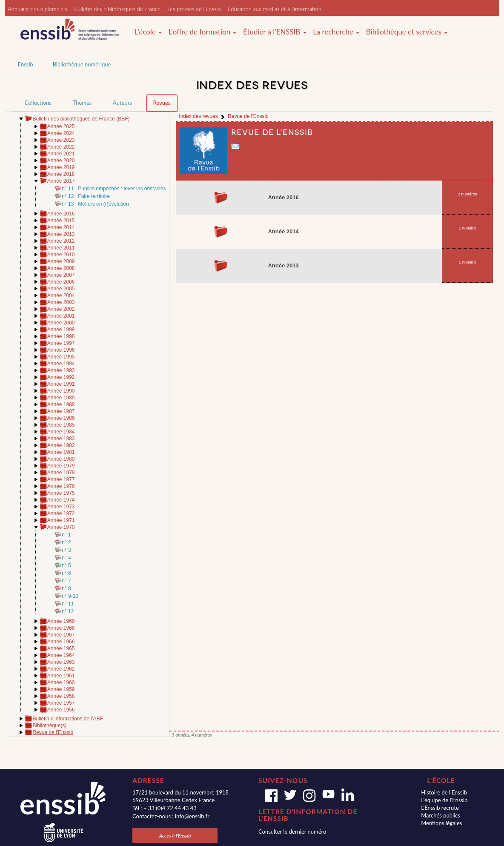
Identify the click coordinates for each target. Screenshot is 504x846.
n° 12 (68, 611)
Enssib (26, 64)
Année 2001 (61, 316)
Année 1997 (61, 343)
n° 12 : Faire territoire (86, 196)
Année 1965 (61, 648)
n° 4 (66, 558)
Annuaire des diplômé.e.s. (38, 9)
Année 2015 (61, 221)
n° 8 (66, 588)
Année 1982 (61, 445)
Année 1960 (61, 683)
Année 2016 (61, 214)
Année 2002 (61, 309)
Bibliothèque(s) (49, 726)
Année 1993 (61, 370)
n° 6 (66, 573)
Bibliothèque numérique (82, 64)
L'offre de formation (203, 32)
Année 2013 (61, 234)
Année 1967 (61, 635)
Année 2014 (61, 227)
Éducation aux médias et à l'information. (275, 9)
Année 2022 (61, 147)
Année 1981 (61, 452)
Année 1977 (61, 479)
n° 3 (66, 550)
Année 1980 (61, 459)
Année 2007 (61, 275)
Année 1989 (61, 398)
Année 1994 (61, 364)
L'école (148, 32)
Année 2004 (61, 295)
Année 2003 (61, 302)
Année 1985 (61, 425)
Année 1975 (61, 493)
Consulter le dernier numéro (292, 832)
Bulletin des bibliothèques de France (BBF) (81, 119)
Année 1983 (61, 439)
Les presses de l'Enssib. (195, 9)
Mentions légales (441, 823)
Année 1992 (61, 377)
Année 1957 (61, 703)
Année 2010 (61, 255)
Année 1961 (61, 676)
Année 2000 (61, 323)
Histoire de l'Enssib (444, 792)
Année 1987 (61, 411)
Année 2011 (61, 248)
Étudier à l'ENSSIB (275, 32)
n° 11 (68, 604)
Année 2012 (61, 241)
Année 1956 (61, 710)
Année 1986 (61, 418)
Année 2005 (61, 289)
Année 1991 (61, 384)
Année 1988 (61, 404)
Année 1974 (61, 500)
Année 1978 (61, 473)
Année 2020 (61, 161)
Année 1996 (61, 350)
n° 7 (66, 581)
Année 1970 (61, 527)
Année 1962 (61, 669)
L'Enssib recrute (440, 808)
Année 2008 (61, 268)
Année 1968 (61, 628)
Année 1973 (61, 507)
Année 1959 (61, 689)
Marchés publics (441, 815)
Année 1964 (61, 655)
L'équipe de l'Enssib (444, 800)
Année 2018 (61, 174)
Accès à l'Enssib (175, 835)
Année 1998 (61, 336)
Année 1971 (61, 520)
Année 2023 (61, 140)
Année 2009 (61, 261)
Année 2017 (61, 181)
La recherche (336, 32)
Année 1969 (61, 621)
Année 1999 (61, 330)
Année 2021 (61, 154)
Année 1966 (61, 642)
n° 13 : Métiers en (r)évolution (95, 204)
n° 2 (66, 542)
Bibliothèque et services (407, 32)
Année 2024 (61, 133)
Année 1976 (61, 486)
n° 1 (66, 535)
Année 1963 (61, 662)
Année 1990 (61, 391)
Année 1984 (61, 432)
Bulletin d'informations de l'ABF (67, 719)
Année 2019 (61, 167)
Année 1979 (61, 466)
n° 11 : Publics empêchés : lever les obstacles (114, 189)
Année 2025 (61, 126)
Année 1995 (61, 357)
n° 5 (66, 565)
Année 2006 (61, 282)
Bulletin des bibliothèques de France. (118, 9)
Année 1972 (61, 513)
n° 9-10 (70, 596)
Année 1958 (61, 696)
